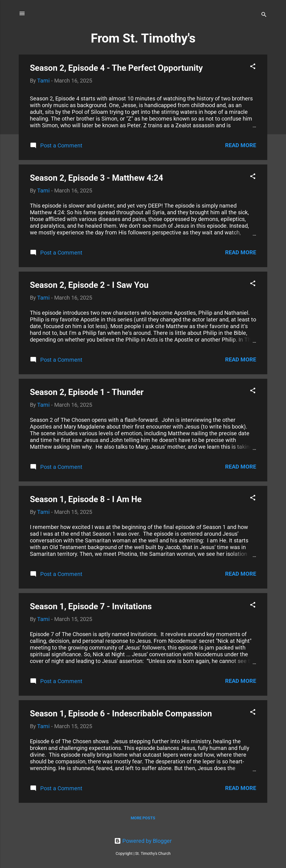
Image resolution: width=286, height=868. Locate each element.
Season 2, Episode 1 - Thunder (87, 392)
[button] (253, 67)
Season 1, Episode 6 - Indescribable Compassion (121, 713)
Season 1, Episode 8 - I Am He (86, 499)
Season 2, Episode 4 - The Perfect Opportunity (116, 68)
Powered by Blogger (143, 841)
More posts (143, 818)
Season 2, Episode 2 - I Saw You (89, 285)
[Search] (264, 15)
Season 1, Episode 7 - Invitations (91, 606)
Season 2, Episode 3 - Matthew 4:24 (96, 178)
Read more (241, 145)
